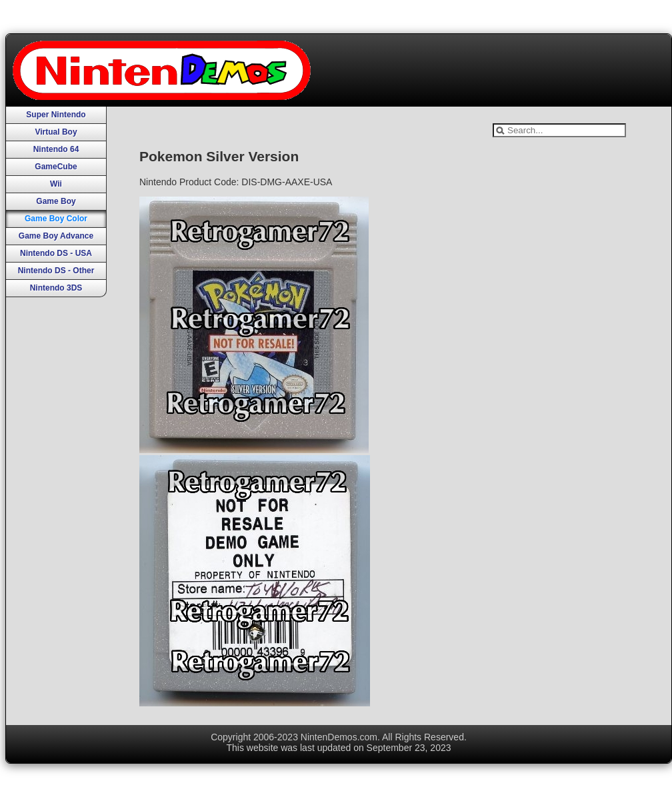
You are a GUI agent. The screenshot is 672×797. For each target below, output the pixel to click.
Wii (56, 184)
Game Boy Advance (56, 236)
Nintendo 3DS (56, 288)
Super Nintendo (56, 115)
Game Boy (56, 201)
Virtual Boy (56, 132)
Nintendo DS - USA (56, 253)
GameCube (56, 167)
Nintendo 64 (56, 149)
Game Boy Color (56, 219)
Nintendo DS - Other (56, 271)
